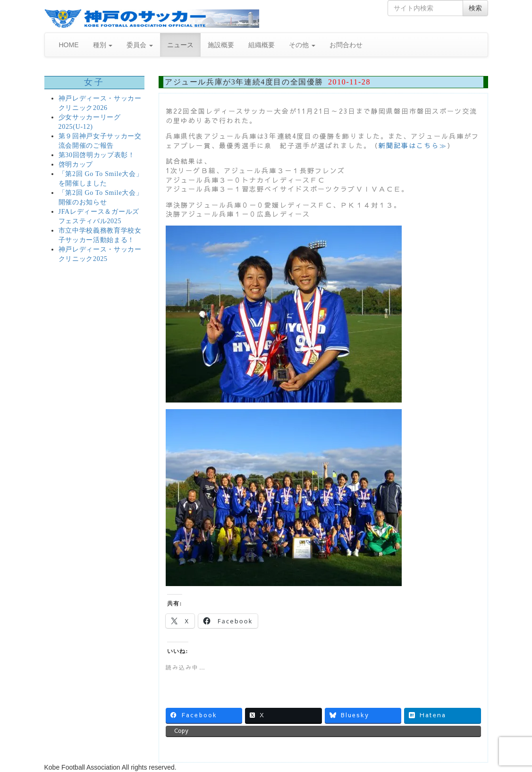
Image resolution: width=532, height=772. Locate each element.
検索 (475, 8)
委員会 (140, 45)
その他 (302, 45)
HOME (69, 45)
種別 (103, 45)
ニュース (180, 45)
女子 (94, 82)
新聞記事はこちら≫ (413, 145)
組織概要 (262, 45)
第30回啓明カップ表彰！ (97, 155)
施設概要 (221, 45)
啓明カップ (76, 164)
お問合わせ (346, 45)
